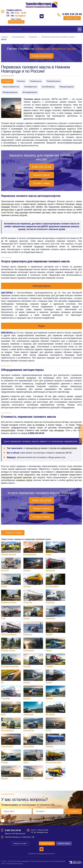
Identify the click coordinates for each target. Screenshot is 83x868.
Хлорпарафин (52, 586)
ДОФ (3, 714)
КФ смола (50, 714)
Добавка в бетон (9, 602)
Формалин (50, 618)
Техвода (49, 746)
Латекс (49, 682)
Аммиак (49, 698)
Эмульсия (50, 570)
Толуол (49, 634)
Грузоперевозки (18, 37)
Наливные (33, 37)
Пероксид (50, 602)
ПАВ (3, 618)
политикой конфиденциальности (31, 822)
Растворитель (30, 554)
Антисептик (29, 730)
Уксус (26, 762)
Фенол (4, 586)
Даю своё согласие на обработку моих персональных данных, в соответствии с (31, 821)
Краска (27, 682)
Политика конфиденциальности (41, 854)
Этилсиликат (7, 746)
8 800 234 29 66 (71, 14)
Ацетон (4, 778)
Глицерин (6, 698)
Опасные (21, 81)
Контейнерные (48, 87)
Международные (10, 92)
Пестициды (29, 746)
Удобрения (28, 714)
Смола (49, 650)
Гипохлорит (29, 650)
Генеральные (36, 81)
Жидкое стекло (8, 650)
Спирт (48, 554)
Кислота (5, 570)
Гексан (26, 618)
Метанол (50, 778)
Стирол (5, 762)
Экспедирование (30, 92)
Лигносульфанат (9, 634)
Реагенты (28, 634)
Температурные (53, 81)
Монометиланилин (10, 666)
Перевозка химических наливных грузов (58, 37)
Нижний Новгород (16, 22)
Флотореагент (8, 730)
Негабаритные (31, 87)
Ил (2, 682)
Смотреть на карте (20, 843)
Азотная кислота (53, 762)
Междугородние (67, 87)
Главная (5, 37)
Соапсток (28, 602)
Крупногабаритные (11, 87)
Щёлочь (27, 586)
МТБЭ (48, 730)
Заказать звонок (71, 18)
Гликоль (49, 666)
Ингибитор (28, 778)
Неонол (27, 570)
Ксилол (27, 698)
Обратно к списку (13, 533)
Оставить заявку (41, 183)
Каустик (27, 666)
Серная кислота (9, 554)
